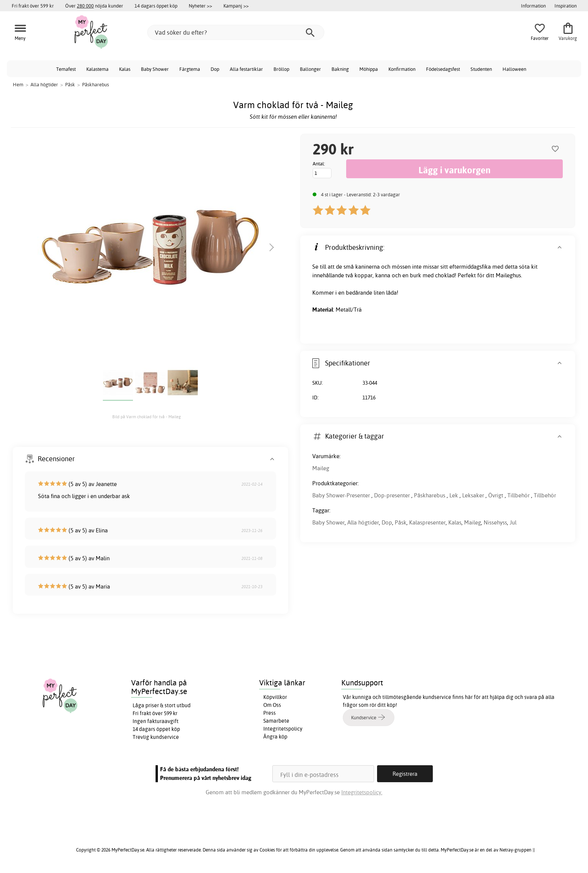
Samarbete (276, 721)
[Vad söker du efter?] (236, 32)
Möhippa (369, 69)
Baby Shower (155, 69)
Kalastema (97, 69)
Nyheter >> (200, 6)
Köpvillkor (275, 697)
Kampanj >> (236, 6)
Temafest (66, 69)
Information (533, 6)
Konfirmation (402, 69)
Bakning (340, 69)
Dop (215, 69)
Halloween (514, 69)
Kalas (125, 69)
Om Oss (272, 705)
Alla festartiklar (246, 69)
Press (270, 713)
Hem (18, 84)
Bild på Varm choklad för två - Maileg (147, 417)
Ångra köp (275, 737)
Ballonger (310, 69)
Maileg (321, 468)
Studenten (481, 69)
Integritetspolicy (283, 729)
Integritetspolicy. (362, 792)
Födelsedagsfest (443, 69)
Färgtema (190, 69)
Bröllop (281, 69)
